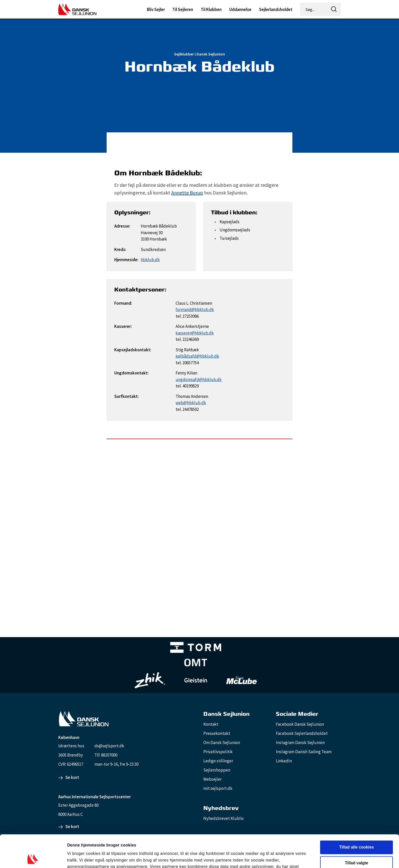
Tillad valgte (357, 831)
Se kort (72, 777)
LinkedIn (284, 761)
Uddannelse (240, 9)
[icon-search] (334, 9)
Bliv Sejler (156, 9)
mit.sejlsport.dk (218, 788)
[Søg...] (314, 9)
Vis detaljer (274, 858)
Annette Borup (187, 193)
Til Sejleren (183, 9)
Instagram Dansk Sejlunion (300, 743)
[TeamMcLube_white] (241, 680)
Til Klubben (211, 9)
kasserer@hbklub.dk (195, 333)
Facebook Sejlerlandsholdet (302, 733)
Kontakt (211, 724)
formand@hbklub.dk (195, 310)
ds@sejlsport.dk (109, 746)
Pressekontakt (217, 733)
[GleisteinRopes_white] (196, 680)
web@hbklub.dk (191, 403)
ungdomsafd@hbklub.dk (199, 380)
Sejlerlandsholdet (276, 9)
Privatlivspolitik (218, 752)
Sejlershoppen (217, 770)
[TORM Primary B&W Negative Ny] (196, 648)
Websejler (212, 779)
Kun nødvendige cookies (357, 846)
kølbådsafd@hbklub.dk (197, 356)
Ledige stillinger (218, 761)
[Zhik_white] (150, 680)
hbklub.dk (150, 260)
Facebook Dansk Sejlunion (300, 724)
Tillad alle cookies (357, 815)
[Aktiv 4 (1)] (196, 664)
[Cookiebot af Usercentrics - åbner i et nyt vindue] (33, 858)
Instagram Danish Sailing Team (304, 752)
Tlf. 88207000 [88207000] (106, 755)
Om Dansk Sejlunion (222, 743)
